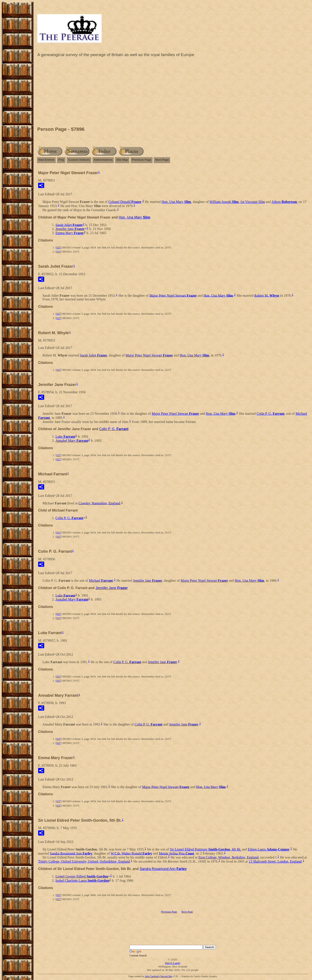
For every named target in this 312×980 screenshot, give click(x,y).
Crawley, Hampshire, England (99, 503)
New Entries (46, 160)
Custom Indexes (79, 160)
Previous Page (142, 160)
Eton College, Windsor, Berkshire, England (228, 857)
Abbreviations (103, 160)
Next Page (162, 160)
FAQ (61, 160)
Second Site (166, 976)
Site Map (122, 160)
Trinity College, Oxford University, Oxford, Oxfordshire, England (84, 861)
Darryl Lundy (173, 963)
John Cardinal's (152, 976)
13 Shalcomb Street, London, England (275, 861)
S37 (58, 247)
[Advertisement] (173, 93)
